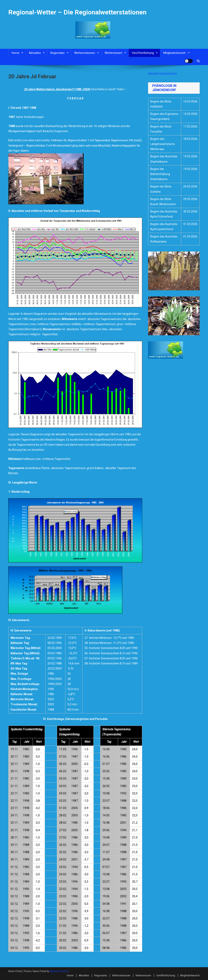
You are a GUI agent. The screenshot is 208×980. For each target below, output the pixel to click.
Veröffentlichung (143, 53)
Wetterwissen (113, 53)
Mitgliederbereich (174, 53)
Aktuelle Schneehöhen (163, 74)
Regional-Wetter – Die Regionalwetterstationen (77, 12)
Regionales (57, 53)
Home (15, 53)
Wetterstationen (85, 53)
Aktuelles (35, 53)
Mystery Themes (59, 971)
